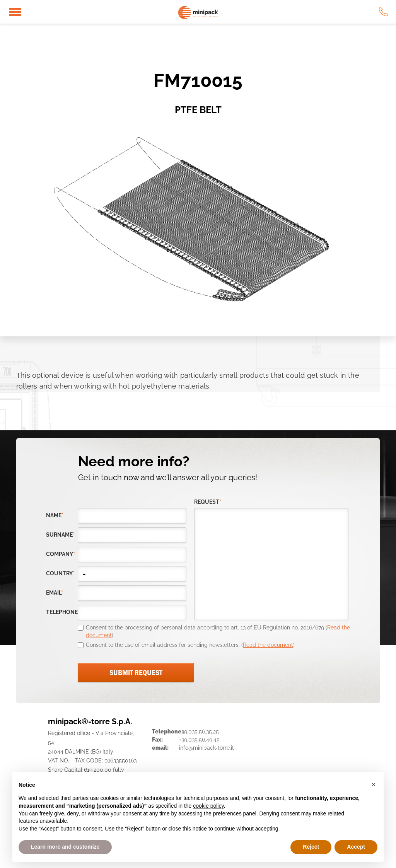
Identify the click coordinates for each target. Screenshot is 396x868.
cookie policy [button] (208, 806)
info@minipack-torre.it (207, 748)
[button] (374, 784)
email (55, 593)
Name (55, 515)
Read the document (268, 645)
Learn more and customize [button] (65, 847)
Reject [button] (311, 847)
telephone (62, 612)
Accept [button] (356, 847)
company (61, 554)
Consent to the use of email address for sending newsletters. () (190, 645)
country (60, 573)
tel (384, 12)
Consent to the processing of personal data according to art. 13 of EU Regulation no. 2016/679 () (218, 631)
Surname (60, 535)
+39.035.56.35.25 (199, 732)
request (208, 502)
